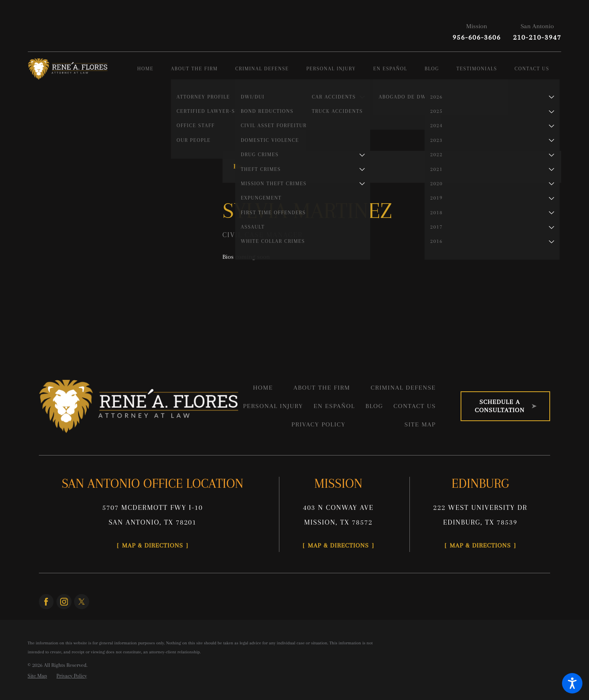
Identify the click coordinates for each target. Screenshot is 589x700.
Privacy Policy (319, 424)
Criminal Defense (403, 388)
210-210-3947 (537, 37)
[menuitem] (154, 69)
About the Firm (322, 388)
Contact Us (415, 406)
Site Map (420, 424)
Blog (374, 406)
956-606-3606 (477, 37)
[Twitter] (82, 602)
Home (263, 388)
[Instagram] (64, 602)
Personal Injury (273, 406)
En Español (334, 406)
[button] (572, 683)
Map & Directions (152, 545)
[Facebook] (46, 602)
